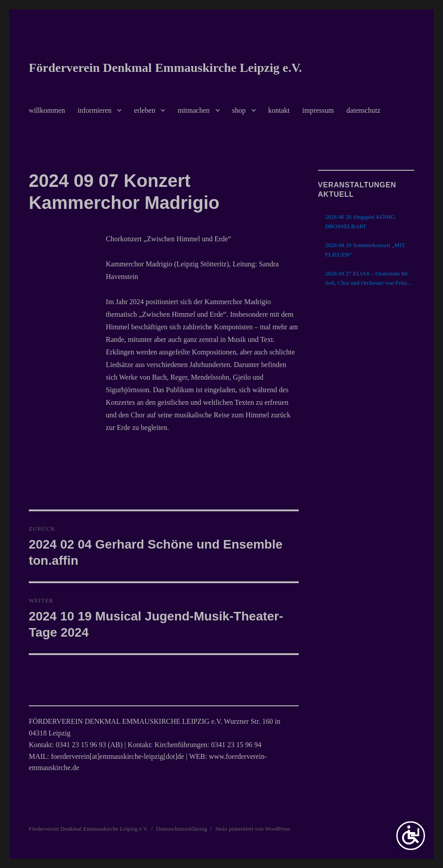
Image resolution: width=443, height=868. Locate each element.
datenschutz (363, 110)
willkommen (47, 110)
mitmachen (193, 110)
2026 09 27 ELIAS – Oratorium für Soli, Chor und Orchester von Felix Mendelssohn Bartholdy (367, 279)
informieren (95, 110)
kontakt (279, 110)
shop (239, 110)
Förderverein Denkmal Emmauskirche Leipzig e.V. (165, 68)
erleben (144, 110)
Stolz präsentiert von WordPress (253, 829)
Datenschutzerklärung (182, 829)
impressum (318, 110)
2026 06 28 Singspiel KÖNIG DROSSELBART (360, 221)
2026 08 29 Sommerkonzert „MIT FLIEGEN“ (365, 250)
